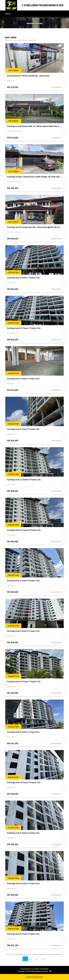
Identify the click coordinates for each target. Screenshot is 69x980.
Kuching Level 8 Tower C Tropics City (23, 278)
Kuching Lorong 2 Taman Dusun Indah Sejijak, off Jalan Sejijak (34, 177)
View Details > (57, 87)
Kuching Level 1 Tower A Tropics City (23, 379)
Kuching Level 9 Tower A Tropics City (23, 833)
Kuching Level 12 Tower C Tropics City (24, 328)
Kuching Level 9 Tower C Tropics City (23, 732)
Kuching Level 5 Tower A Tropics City (23, 883)
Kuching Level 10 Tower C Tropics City (24, 682)
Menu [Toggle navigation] (8, 14)
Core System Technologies (39, 969)
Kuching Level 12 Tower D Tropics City (24, 480)
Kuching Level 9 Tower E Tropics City (23, 934)
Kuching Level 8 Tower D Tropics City (23, 581)
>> (43, 959)
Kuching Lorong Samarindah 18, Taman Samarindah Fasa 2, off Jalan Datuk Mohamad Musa (34, 126)
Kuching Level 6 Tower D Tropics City (23, 631)
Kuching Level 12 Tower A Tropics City (24, 783)
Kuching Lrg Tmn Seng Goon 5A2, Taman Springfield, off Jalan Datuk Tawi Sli (34, 227)
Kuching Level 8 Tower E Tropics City (23, 429)
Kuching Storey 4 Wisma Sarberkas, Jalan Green (28, 76)
